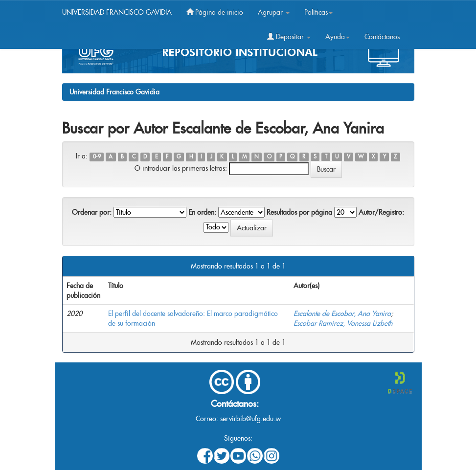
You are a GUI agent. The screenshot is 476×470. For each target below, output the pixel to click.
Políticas (318, 12)
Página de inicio (215, 12)
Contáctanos (382, 37)
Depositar (289, 37)
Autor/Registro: (381, 212)
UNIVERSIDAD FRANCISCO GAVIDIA (117, 12)
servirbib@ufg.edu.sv (250, 419)
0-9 (97, 157)
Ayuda (338, 37)
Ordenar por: (92, 212)
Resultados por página (299, 212)
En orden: (202, 212)
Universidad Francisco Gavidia (114, 92)
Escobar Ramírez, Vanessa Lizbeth (343, 323)
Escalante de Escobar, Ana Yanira (342, 313)
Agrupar (274, 12)
